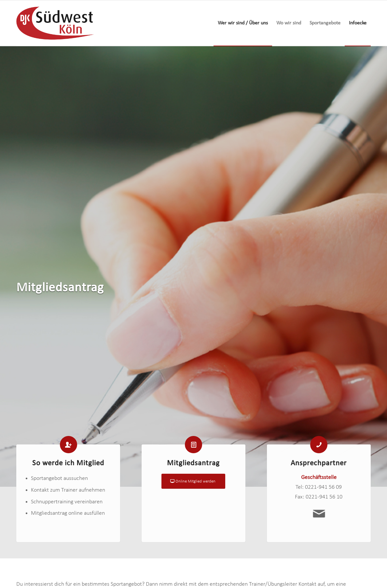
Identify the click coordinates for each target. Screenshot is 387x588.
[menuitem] (243, 23)
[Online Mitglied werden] (193, 483)
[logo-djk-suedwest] (55, 23)
